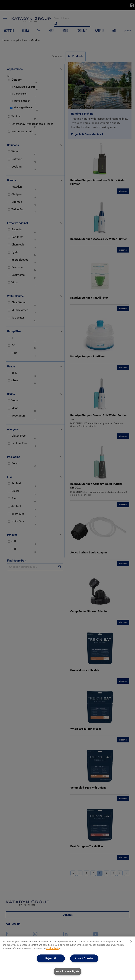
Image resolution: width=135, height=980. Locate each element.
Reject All (51, 958)
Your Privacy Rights (68, 971)
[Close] (131, 941)
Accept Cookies (84, 958)
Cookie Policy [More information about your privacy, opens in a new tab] (53, 948)
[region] (67, 958)
